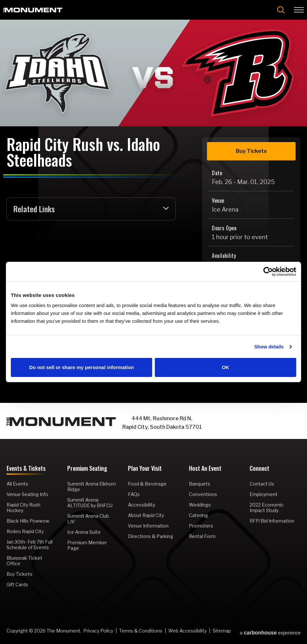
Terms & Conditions (141, 631)
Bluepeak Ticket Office (24, 561)
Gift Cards (17, 585)
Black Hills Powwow (28, 521)
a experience (270, 632)
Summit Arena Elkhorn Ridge (92, 487)
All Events (17, 484)
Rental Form (202, 537)
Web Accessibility (187, 631)
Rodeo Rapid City (25, 532)
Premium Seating (87, 469)
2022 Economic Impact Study (267, 508)
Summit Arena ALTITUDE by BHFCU (90, 503)
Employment (264, 495)
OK (225, 368)
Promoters (201, 526)
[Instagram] (254, 423)
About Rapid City (146, 516)
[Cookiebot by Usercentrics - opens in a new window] (267, 271)
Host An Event (205, 469)
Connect (259, 469)
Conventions (203, 495)
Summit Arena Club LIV (88, 519)
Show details (269, 347)
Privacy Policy (98, 631)
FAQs (134, 495)
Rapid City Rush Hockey (23, 508)
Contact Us (262, 484)
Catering (198, 516)
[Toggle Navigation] (299, 10)
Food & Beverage (147, 484)
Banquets (200, 484)
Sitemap (222, 631)
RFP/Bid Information (272, 521)
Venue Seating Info (27, 495)
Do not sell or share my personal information (82, 368)
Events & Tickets (26, 469)
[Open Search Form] (281, 10)
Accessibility (142, 505)
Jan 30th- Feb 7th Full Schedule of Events (30, 545)
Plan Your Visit (145, 469)
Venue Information (148, 526)
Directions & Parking (151, 537)
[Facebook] (241, 423)
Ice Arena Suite (84, 532)
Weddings (200, 505)
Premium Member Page (87, 546)
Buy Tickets (251, 151)
